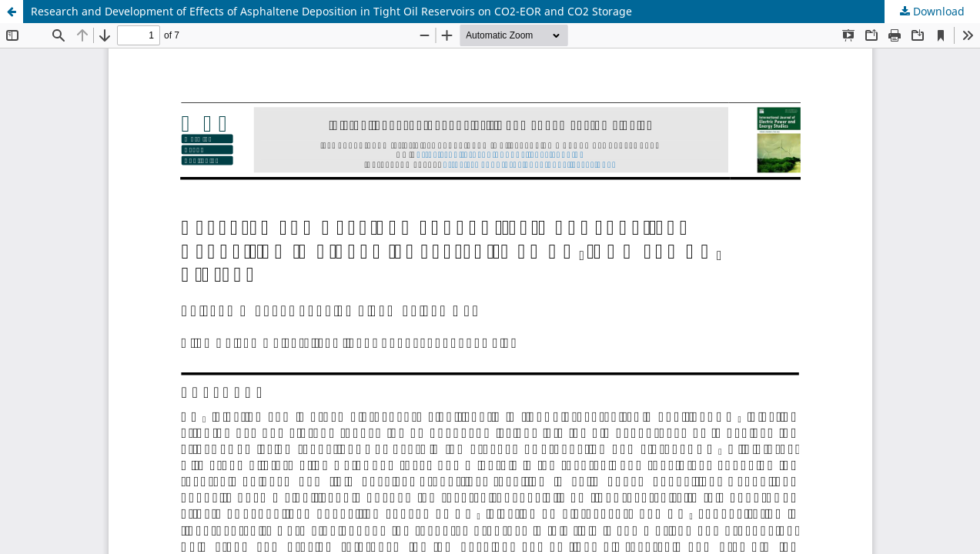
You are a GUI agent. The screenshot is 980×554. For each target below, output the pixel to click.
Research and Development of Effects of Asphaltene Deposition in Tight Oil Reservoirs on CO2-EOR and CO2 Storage (331, 11)
